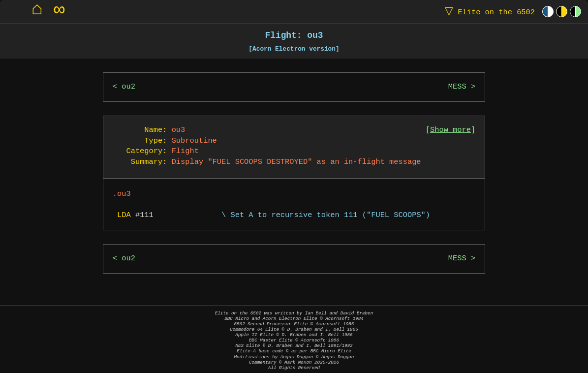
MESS (457, 87)
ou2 (128, 87)
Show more (450, 130)
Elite (488, 12)
